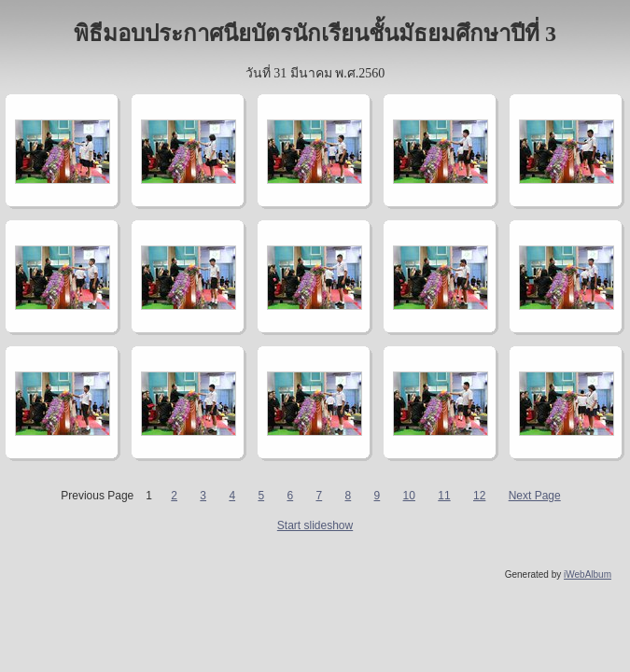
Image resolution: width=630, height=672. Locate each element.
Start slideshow (315, 525)
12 (479, 496)
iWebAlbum (588, 574)
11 (444, 496)
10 (409, 496)
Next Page (535, 496)
